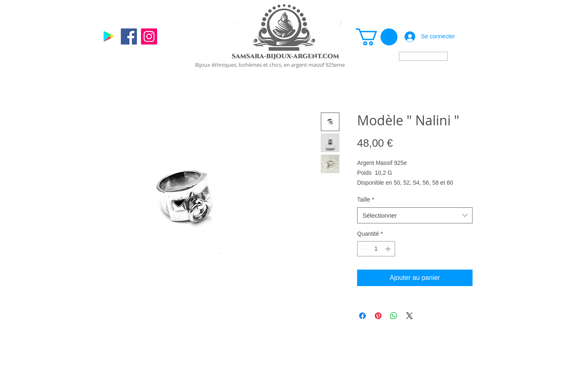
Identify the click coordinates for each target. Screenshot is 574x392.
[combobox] (415, 215)
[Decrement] (363, 249)
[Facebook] (129, 36)
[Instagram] (149, 36)
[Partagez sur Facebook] (362, 316)
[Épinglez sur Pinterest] (378, 316)
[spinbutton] (376, 249)
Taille (366, 200)
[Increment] (389, 249)
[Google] (109, 36)
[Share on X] (409, 316)
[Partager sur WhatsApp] (394, 316)
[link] (377, 37)
